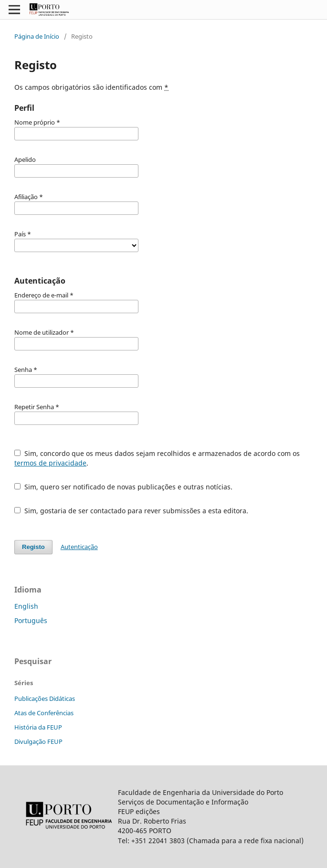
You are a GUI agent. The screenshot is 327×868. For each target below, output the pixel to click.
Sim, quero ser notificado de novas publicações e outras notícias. (123, 487)
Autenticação (79, 547)
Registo (33, 547)
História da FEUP (38, 727)
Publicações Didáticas (45, 699)
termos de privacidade (50, 463)
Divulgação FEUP (38, 741)
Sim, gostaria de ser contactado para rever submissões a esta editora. (131, 511)
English (26, 606)
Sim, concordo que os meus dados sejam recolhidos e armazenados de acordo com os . (157, 458)
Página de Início (37, 36)
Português (31, 620)
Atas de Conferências (44, 713)
